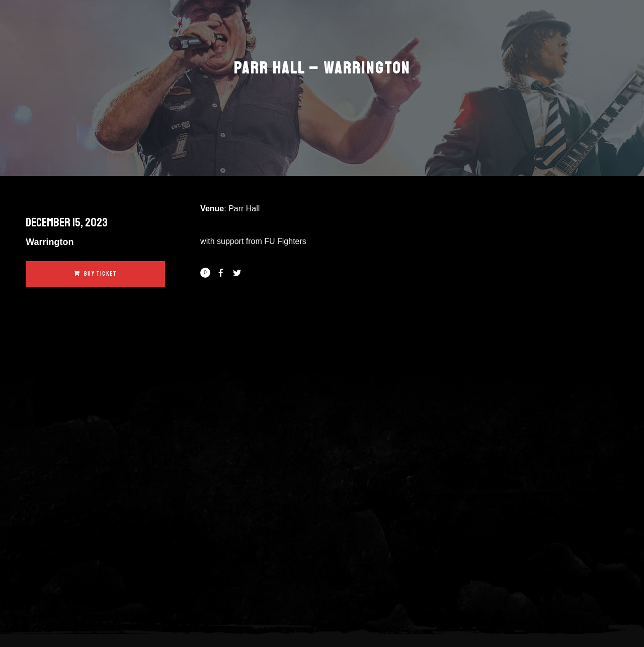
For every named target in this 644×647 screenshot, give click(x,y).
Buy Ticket (95, 274)
